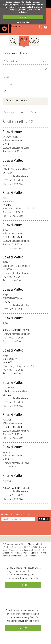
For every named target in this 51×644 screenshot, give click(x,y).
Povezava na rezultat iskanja (15, 53)
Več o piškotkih (23, 22)
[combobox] (26, 69)
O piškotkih (35, 553)
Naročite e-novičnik (15, 514)
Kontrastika (25, 553)
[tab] (26, 101)
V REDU (23, 17)
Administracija (17, 556)
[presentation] (22, 527)
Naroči (44, 519)
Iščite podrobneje (26, 101)
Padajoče (32, 112)
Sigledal (6, 553)
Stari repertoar (30, 556)
